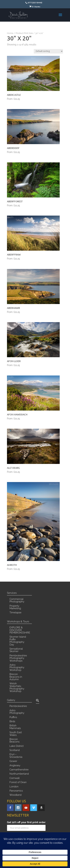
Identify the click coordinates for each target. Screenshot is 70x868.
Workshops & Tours (18, 622)
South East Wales (16, 734)
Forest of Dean (18, 782)
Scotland (15, 750)
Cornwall (15, 778)
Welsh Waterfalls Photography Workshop (17, 687)
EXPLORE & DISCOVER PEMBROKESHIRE (20, 630)
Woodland (15, 795)
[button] (38, 701)
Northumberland (19, 774)
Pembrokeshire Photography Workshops (18, 658)
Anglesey (15, 766)
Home (10, 33)
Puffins (13, 717)
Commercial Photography (17, 600)
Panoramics (16, 791)
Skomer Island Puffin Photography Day (18, 641)
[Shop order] (48, 51)
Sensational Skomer (16, 650)
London (14, 787)
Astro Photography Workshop (17, 668)
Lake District (17, 746)
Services (12, 593)
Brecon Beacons (14, 741)
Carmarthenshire (19, 770)
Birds (12, 722)
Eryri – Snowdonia (16, 756)
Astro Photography (17, 712)
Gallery (11, 700)
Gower (13, 761)
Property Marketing (15, 607)
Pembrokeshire (18, 706)
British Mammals (15, 727)
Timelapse (15, 613)
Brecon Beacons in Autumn (16, 677)
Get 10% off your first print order (26, 822)
